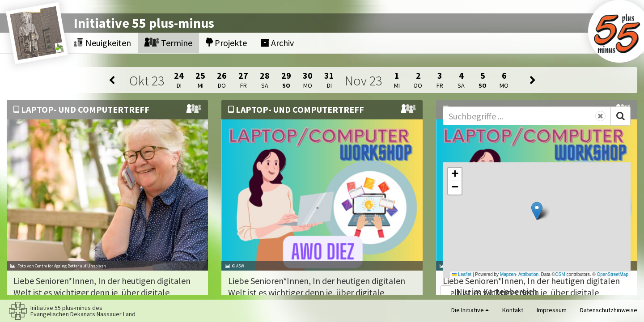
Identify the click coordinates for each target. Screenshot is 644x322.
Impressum (552, 310)
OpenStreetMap (612, 274)
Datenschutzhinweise (609, 310)
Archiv (277, 43)
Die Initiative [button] (470, 310)
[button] (537, 211)
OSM (560, 274)
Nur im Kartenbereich (497, 291)
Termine (168, 43)
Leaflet (462, 274)
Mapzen (508, 274)
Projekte (226, 43)
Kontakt (513, 310)
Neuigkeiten (102, 43)
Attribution (528, 274)
